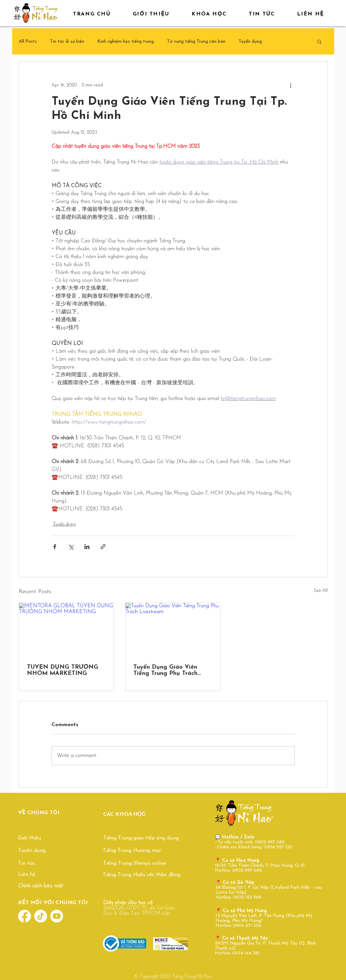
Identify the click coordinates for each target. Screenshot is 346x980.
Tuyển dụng (250, 42)
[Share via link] (103, 547)
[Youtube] (57, 916)
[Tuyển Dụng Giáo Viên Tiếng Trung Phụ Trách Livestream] (173, 630)
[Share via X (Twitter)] (71, 547)
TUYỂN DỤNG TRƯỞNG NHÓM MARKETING (63, 670)
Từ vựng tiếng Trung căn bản (196, 42)
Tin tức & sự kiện (67, 42)
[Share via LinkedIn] (87, 547)
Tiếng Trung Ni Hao (192, 977)
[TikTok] (41, 916)
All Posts (28, 42)
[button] (319, 41)
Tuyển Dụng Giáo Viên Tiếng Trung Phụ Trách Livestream (165, 670)
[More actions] (291, 85)
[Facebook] (24, 916)
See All (321, 591)
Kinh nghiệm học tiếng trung (126, 42)
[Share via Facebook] (55, 547)
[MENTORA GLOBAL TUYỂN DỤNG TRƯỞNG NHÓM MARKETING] (67, 630)
